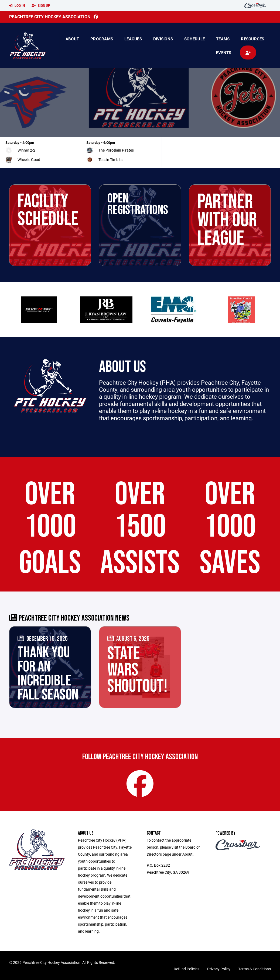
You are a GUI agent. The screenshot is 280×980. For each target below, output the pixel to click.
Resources (252, 39)
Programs (102, 39)
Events (224, 52)
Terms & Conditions (255, 969)
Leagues (133, 39)
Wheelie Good (29, 160)
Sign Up (41, 6)
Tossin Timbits (110, 160)
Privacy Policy (219, 969)
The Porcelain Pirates (116, 150)
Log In (17, 6)
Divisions (163, 39)
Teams (223, 39)
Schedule (194, 39)
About (72, 39)
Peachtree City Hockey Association (50, 17)
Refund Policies (187, 969)
